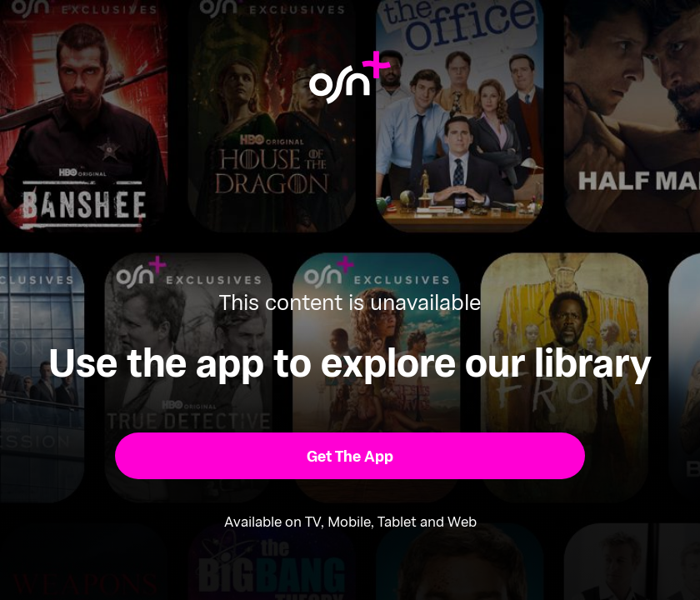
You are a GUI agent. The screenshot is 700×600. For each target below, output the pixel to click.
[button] (350, 456)
